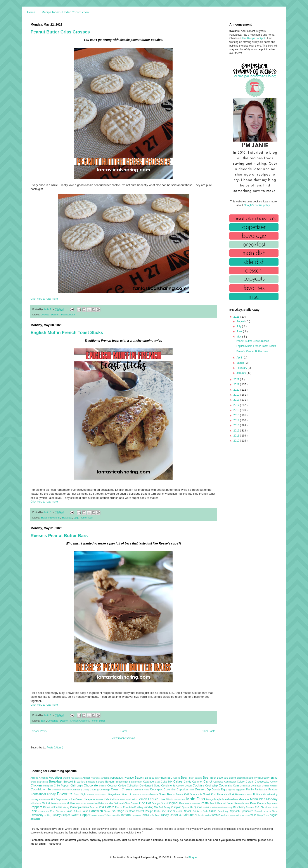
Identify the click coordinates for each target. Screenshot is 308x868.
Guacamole (196, 794)
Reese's (250, 807)
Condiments (169, 786)
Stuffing (48, 815)
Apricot (87, 778)
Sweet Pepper (81, 815)
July (239, 326)
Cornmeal (256, 786)
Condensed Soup (150, 786)
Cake (158, 782)
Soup (213, 811)
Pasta (205, 803)
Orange (156, 803)
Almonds (44, 778)
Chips (80, 786)
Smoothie (179, 811)
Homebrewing (270, 794)
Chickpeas (49, 786)
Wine (254, 815)
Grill (187, 794)
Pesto (47, 807)
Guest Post (210, 794)
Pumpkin (176, 807)
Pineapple (76, 807)
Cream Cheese (122, 789)
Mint (45, 803)
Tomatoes (137, 815)
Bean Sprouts (196, 778)
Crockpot (157, 789)
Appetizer (56, 778)
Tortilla (145, 815)
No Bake (100, 803)
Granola (154, 794)
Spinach (235, 811)
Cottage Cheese (270, 786)
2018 (237, 400)
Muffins (71, 803)
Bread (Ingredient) (50, 518)
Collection (133, 786)
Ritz (48, 811)
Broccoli (69, 782)
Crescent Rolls (142, 790)
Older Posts (208, 731)
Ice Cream (78, 799)
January (242, 373)
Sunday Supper (61, 815)
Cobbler (103, 786)
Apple (67, 778)
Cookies (45, 315)
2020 (237, 390)
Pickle (55, 807)
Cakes (179, 781)
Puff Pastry (165, 807)
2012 (237, 431)
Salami (78, 811)
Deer (192, 790)
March (241, 363)
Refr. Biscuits (262, 807)
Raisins (214, 807)
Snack (188, 811)
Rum (53, 811)
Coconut (113, 786)
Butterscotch (136, 782)
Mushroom (81, 803)
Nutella (109, 803)
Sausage (119, 811)
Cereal (250, 782)
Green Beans (167, 794)
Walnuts (225, 815)
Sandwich (97, 811)
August (241, 321)
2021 (237, 384)
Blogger (193, 858)
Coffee (123, 786)
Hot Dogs (56, 799)
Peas (254, 803)
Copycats (226, 785)
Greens (180, 794)
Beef (206, 778)
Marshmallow (231, 799)
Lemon (143, 799)
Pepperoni (272, 803)
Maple (218, 799)
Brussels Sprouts (96, 782)
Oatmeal (119, 803)
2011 (237, 436)
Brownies (80, 782)
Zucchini (35, 819)
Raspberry (240, 807)
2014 (237, 420)
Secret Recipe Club (148, 811)
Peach (213, 803)
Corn (236, 786)
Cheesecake (263, 782)
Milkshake (36, 803)
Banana (150, 778)
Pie (61, 807)
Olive (128, 803)
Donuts (216, 790)
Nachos (91, 803)
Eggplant (241, 790)
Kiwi (122, 799)
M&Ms (170, 799)
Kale (107, 799)
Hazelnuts (241, 794)
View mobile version (124, 738)
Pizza (86, 807)
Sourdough (224, 811)
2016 (237, 410)
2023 (237, 317)
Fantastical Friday (44, 794)
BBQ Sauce (174, 778)
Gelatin (104, 794)
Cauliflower (231, 782)
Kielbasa (115, 799)
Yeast (267, 815)
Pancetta (196, 803)
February (242, 368)
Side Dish (167, 811)
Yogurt (274, 815)
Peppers (37, 807)
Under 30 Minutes (182, 815)
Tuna (158, 815)
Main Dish (196, 799)
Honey (35, 799)
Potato (110, 807)
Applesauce (77, 778)
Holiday (258, 794)
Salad (69, 811)
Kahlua (100, 799)
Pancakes (185, 803)
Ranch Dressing (225, 807)
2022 (237, 379)
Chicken (37, 785)
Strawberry (37, 815)
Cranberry (77, 790)
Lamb (127, 799)
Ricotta (42, 811)
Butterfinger (122, 782)
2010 (237, 441)
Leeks (134, 799)
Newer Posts (39, 731)
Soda (206, 811)
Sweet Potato (98, 815)
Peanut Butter (68, 315)
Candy (188, 782)
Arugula (106, 778)
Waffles (216, 815)
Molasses (53, 803)
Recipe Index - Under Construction (65, 12)
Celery (241, 782)
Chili (74, 786)
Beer (214, 778)
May (239, 337)
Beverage (223, 778)
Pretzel (119, 807)
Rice (34, 811)
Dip (209, 790)
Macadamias (180, 799)
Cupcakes (183, 790)
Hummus (66, 799)
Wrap (260, 815)
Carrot (208, 781)
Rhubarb (273, 807)
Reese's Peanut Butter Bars (59, 536)
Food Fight (80, 794)
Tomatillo (116, 815)
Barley (158, 778)
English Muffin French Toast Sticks (67, 332)
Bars (43, 721)
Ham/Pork (229, 794)
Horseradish (45, 799)
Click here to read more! (45, 299)
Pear (247, 803)
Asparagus (117, 778)
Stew (275, 811)
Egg (76, 518)
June (240, 331)
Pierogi (67, 807)
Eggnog (232, 790)
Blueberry (264, 778)
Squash (259, 811)
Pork (102, 807)
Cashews (219, 782)
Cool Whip (212, 786)
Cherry (274, 782)
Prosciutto (129, 807)
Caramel (198, 782)
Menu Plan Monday (264, 799)
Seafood (131, 811)
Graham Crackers (80, 721)
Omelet (135, 803)
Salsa (86, 811)
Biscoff (233, 778)
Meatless (244, 799)
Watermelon (236, 815)
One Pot (145, 803)
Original (173, 803)
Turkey (165, 815)
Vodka (208, 815)
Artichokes (96, 778)
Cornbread (245, 786)
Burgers (110, 782)
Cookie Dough (184, 786)
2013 (237, 425)
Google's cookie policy (257, 205)
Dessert (55, 315)
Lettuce (154, 799)
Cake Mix (167, 782)
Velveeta (200, 815)
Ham (220, 794)
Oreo (164, 803)
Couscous (57, 790)
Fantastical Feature (266, 790)
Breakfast (67, 518)
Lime (163, 799)
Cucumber (170, 790)
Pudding (139, 807)
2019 (237, 395)
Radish (207, 807)
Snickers (197, 811)
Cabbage (149, 782)
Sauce (108, 811)
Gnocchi (127, 794)
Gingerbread (115, 794)
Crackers (67, 790)
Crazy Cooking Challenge (97, 790)
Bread (274, 778)
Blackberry (252, 778)
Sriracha (268, 811)
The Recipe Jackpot (254, 38)
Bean (185, 778)
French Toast (87, 518)
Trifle (152, 815)
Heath (250, 794)
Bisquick (242, 778)
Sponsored (248, 811)
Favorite (65, 794)
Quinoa (198, 807)
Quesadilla (188, 807)
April (240, 358)
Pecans (262, 803)
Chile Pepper (62, 786)
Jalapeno (90, 799)
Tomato (126, 815)
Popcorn (94, 807)
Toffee (108, 815)
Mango (210, 799)
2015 (237, 415)
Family (250, 790)
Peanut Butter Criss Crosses (60, 32)
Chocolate (53, 721)
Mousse (63, 803)
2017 (237, 405)
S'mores (61, 811)
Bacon (140, 778)
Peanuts (240, 803)
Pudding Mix (151, 807)
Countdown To (41, 789)
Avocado (129, 778)
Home (31, 12)
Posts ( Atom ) (55, 748)
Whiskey (246, 815)
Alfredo (35, 778)
